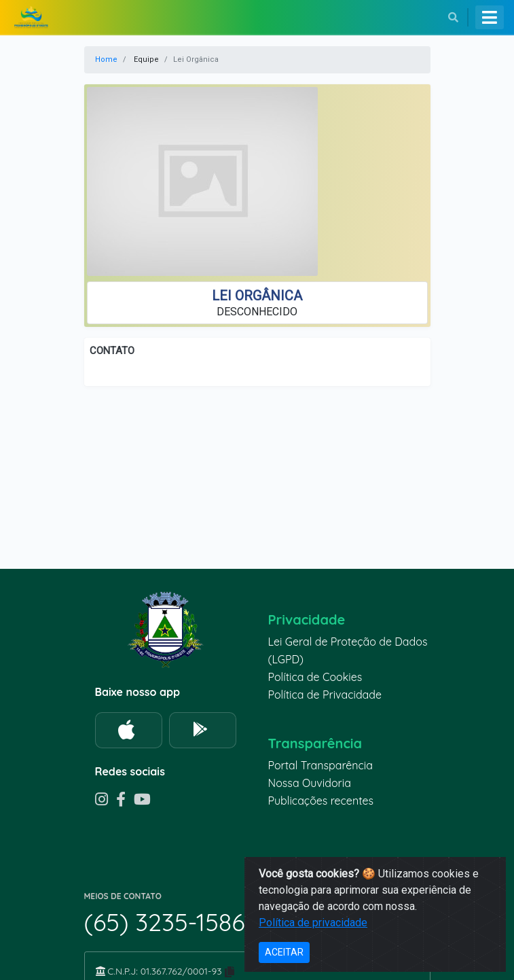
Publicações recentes (321, 801)
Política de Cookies (315, 677)
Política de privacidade (313, 923)
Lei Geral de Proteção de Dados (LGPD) (348, 650)
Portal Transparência (320, 765)
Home (106, 59)
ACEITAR (284, 952)
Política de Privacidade (325, 695)
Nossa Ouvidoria (310, 783)
